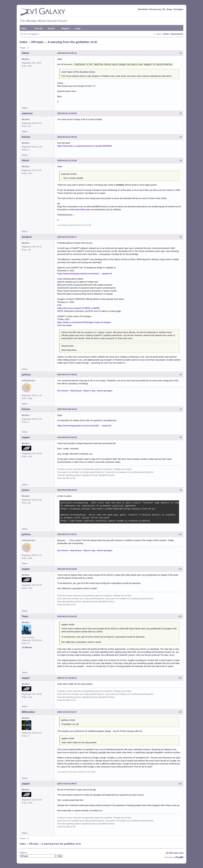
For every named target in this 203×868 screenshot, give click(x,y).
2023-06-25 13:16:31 (67, 534)
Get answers (63, 390)
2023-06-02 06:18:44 (67, 409)
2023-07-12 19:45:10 (67, 678)
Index (24, 28)
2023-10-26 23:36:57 (67, 783)
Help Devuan (76, 390)
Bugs (170, 9)
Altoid (25, 53)
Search (51, 28)
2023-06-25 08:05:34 (67, 490)
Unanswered (177, 34)
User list (38, 28)
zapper (26, 437)
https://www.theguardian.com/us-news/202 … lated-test (84, 425)
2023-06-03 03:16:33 (67, 437)
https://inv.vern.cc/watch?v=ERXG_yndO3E (78, 308)
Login (78, 28)
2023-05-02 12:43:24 (67, 137)
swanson (27, 113)
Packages (179, 9)
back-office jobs (83, 209)
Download (143, 9)
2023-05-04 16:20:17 (67, 237)
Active (166, 34)
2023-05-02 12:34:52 (67, 113)
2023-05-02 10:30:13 (67, 53)
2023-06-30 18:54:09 (67, 616)
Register (65, 28)
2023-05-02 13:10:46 (67, 160)
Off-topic (38, 42)
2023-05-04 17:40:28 (67, 374)
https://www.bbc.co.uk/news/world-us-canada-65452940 (84, 146)
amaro (26, 490)
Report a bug (89, 390)
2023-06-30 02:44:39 (67, 569)
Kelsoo (26, 137)
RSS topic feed (176, 853)
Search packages (105, 390)
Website (28, 647)
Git (164, 9)
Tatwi (25, 616)
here (74, 91)
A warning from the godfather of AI (72, 42)
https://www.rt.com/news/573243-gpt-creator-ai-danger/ (84, 322)
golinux (26, 374)
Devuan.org (155, 9)
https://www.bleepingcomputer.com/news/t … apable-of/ (85, 273)
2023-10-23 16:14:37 (67, 712)
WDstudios (28, 712)
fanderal (27, 237)
